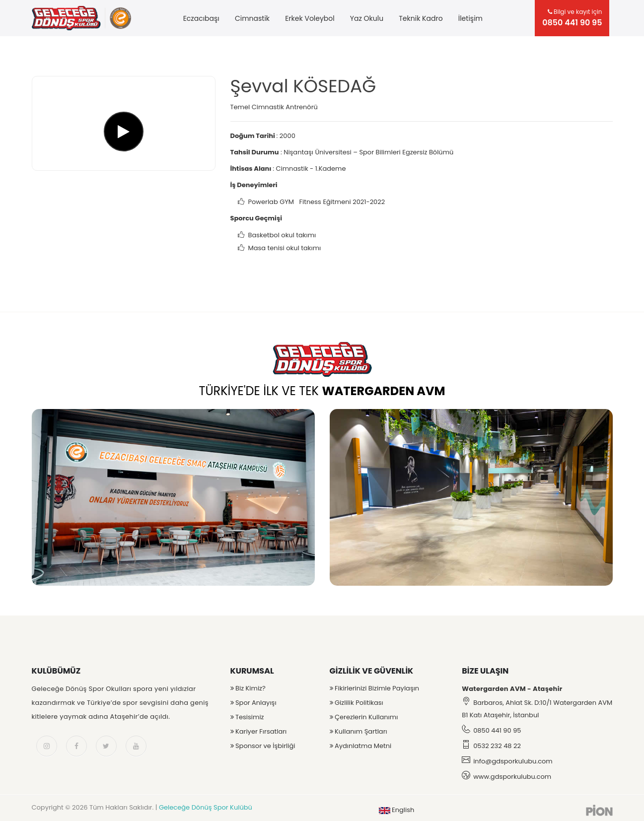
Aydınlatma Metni (361, 746)
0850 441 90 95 (497, 730)
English (397, 810)
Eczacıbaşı (201, 18)
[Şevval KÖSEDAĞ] (124, 123)
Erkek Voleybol (310, 18)
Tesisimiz (247, 717)
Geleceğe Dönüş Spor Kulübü (206, 807)
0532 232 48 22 (497, 746)
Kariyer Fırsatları (259, 731)
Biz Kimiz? (248, 688)
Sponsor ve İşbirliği (263, 746)
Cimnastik (252, 18)
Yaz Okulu (367, 18)
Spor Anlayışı (253, 703)
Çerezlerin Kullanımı (364, 717)
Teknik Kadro (421, 18)
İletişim (470, 18)
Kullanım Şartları (358, 731)
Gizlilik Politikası (357, 703)
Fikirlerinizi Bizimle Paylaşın (375, 688)
